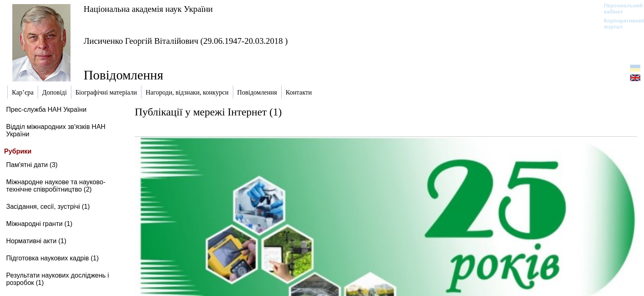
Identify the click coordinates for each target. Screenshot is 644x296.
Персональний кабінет (619, 9)
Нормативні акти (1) (36, 241)
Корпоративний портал (619, 24)
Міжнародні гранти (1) (39, 224)
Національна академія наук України (148, 9)
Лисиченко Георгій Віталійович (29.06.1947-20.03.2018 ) (186, 41)
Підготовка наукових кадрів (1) (52, 258)
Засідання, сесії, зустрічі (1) (48, 207)
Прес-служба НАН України (46, 110)
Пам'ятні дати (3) (32, 165)
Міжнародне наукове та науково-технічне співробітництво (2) (56, 186)
